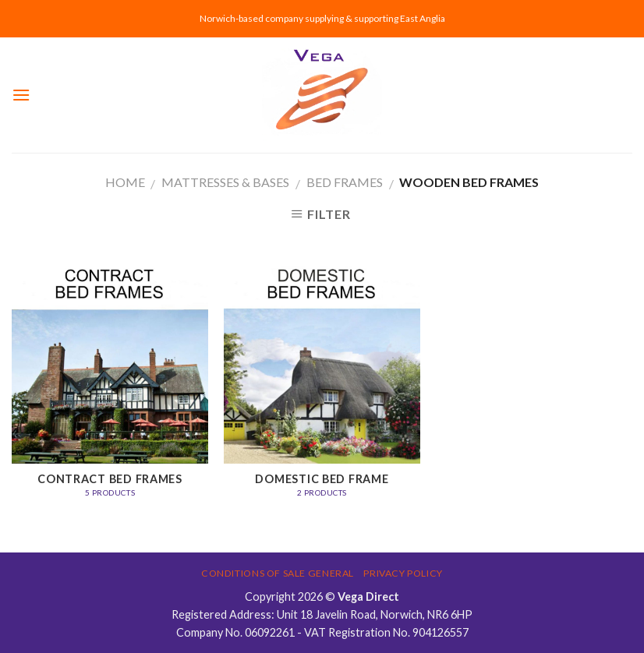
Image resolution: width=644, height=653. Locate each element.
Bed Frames (345, 182)
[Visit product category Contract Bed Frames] (110, 390)
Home (125, 182)
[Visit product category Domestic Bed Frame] (322, 390)
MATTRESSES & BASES (225, 182)
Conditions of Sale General (278, 573)
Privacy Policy (403, 573)
